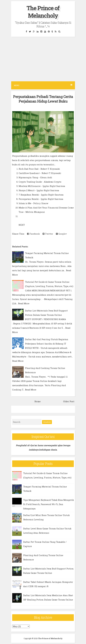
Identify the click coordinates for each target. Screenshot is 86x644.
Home (37, 401)
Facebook (33, 234)
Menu (43, 85)
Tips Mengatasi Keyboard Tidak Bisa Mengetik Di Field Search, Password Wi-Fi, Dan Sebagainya (49, 504)
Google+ (61, 234)
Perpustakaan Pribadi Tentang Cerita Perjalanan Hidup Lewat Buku (43, 99)
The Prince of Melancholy (43, 12)
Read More (24, 303)
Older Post (69, 401)
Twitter (48, 234)
